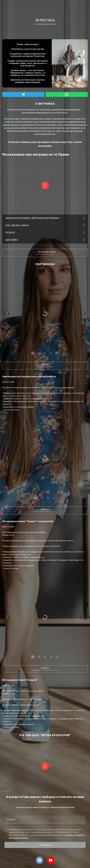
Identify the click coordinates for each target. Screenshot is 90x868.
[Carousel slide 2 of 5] (39, 353)
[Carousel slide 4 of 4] (54, 498)
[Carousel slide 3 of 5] (45, 353)
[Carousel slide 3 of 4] (48, 498)
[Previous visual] (7, 314)
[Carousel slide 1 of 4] (36, 498)
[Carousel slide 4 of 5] (51, 353)
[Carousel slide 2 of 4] (42, 498)
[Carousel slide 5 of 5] (57, 353)
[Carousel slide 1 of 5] (33, 353)
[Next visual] (83, 314)
